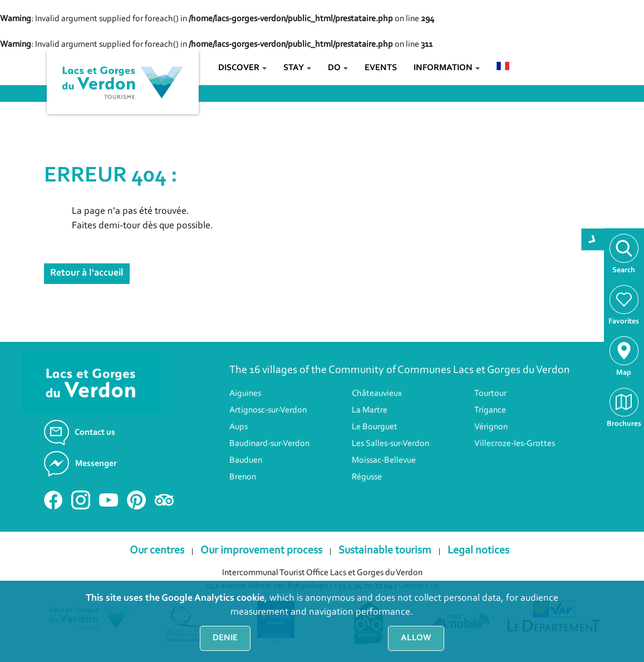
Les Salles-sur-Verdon (390, 444)
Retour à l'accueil (87, 273)
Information (447, 68)
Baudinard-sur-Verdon (269, 444)
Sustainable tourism (385, 551)
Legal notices (478, 551)
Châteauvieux (377, 394)
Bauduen (246, 460)
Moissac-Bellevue (384, 460)
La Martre (370, 410)
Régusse (367, 477)
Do (338, 68)
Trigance (490, 410)
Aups (239, 427)
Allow (416, 638)
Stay (297, 68)
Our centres (157, 551)
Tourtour (490, 394)
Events (381, 68)
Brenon (243, 477)
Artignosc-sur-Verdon (268, 410)
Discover (242, 68)
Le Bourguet (375, 427)
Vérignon (491, 427)
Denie (225, 638)
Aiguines (245, 394)
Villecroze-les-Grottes (515, 444)
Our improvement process (261, 551)
